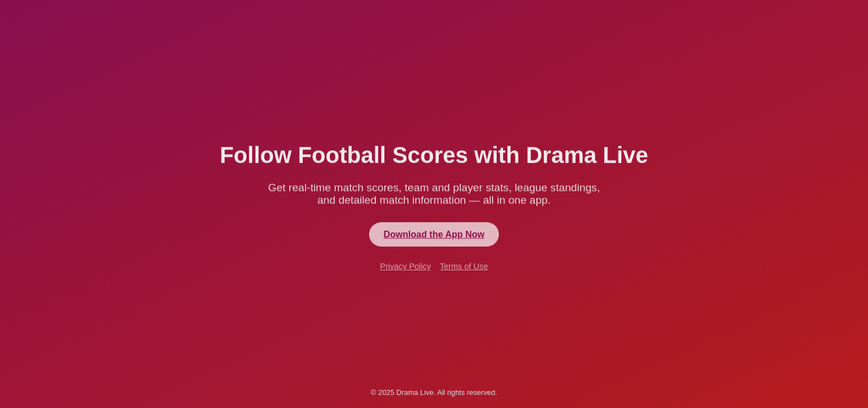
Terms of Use (464, 267)
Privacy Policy (405, 267)
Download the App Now (434, 235)
